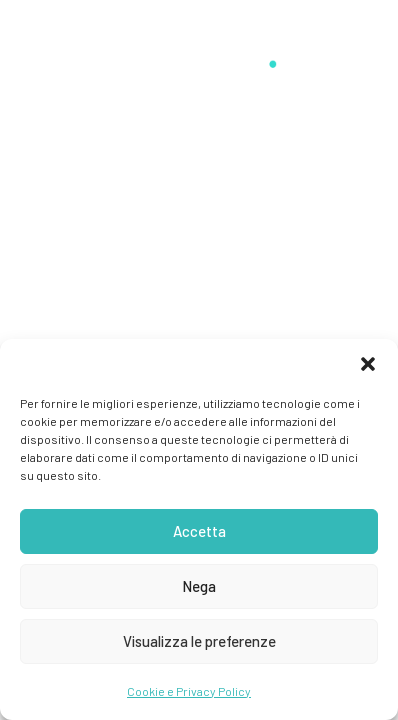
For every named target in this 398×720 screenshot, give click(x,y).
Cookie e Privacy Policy (189, 691)
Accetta (199, 531)
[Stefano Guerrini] (199, 52)
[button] (368, 364)
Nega (199, 586)
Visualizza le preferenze (199, 641)
